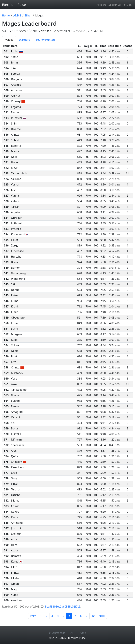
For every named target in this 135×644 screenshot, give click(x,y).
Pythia (83, 633)
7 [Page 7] (75, 616)
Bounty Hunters (46, 40)
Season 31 (115, 5)
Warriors (24, 40)
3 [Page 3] (52, 616)
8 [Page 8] (81, 616)
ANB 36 (101, 5)
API (72, 633)
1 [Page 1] (41, 616)
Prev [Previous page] (33, 616)
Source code (57, 633)
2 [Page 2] (47, 616)
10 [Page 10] (93, 616)
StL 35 (128, 5)
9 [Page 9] (87, 616)
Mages (9, 40)
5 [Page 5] (64, 616)
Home (6, 15)
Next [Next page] (102, 616)
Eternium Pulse (14, 5)
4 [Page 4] (58, 616)
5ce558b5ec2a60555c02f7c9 (63, 607)
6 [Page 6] (70, 616)
